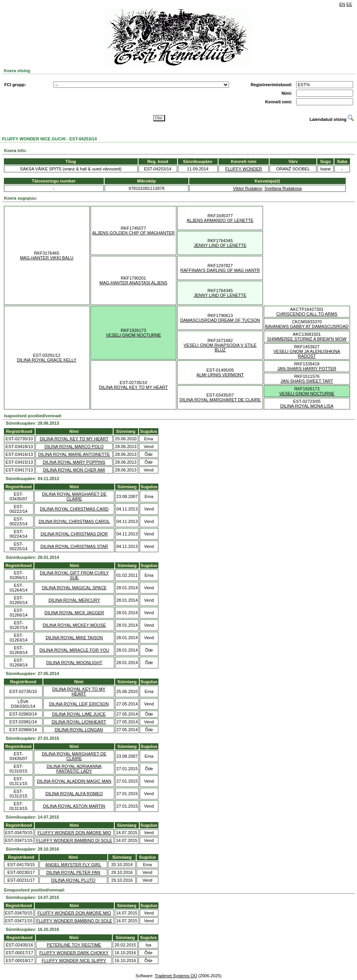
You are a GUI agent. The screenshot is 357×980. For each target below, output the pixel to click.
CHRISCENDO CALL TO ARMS (307, 314)
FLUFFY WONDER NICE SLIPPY (74, 961)
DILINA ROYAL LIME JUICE (79, 714)
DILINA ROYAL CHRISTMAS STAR (74, 546)
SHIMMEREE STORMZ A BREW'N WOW (307, 339)
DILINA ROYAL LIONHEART (79, 722)
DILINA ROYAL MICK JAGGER (74, 613)
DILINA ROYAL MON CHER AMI (74, 470)
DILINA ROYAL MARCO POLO (74, 447)
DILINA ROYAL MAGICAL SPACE (75, 588)
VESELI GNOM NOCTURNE (133, 335)
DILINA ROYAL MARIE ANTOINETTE (74, 454)
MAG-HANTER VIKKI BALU (47, 258)
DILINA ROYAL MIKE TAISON (74, 638)
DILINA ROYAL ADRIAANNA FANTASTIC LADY (74, 769)
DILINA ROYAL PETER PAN (73, 872)
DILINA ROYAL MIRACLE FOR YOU (74, 650)
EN (342, 4)
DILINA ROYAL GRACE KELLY (47, 360)
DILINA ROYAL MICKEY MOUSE (74, 625)
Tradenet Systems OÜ (176, 976)
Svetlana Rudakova (283, 188)
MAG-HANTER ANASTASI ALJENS (133, 283)
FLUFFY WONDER (244, 169)
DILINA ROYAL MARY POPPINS (74, 462)
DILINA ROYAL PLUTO (73, 880)
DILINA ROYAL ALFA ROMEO (74, 794)
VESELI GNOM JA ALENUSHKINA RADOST (307, 354)
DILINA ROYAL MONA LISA (307, 406)
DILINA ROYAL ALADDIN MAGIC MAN (74, 781)
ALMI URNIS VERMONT (220, 375)
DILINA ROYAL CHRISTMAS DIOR (74, 534)
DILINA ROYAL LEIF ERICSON (79, 704)
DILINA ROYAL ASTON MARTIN (74, 806)
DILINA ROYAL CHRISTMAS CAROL (74, 521)
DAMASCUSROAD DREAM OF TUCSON (220, 320)
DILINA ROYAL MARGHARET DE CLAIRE (220, 400)
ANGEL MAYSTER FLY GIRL (73, 865)
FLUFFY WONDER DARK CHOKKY (74, 953)
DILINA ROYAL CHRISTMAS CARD (74, 509)
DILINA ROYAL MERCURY (74, 600)
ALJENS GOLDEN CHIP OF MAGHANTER (133, 233)
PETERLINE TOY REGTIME (74, 945)
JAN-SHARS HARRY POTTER (307, 369)
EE (349, 4)
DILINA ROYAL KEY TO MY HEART (133, 387)
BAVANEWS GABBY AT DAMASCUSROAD (307, 326)
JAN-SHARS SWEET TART (307, 381)
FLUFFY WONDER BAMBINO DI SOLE (74, 840)
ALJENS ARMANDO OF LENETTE (220, 220)
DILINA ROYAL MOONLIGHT (75, 663)
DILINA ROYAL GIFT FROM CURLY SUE (74, 575)
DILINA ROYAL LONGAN (79, 730)
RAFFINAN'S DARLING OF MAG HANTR (220, 270)
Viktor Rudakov (247, 188)
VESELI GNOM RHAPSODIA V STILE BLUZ (220, 347)
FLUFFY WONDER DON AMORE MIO (74, 833)
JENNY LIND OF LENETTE (220, 245)
